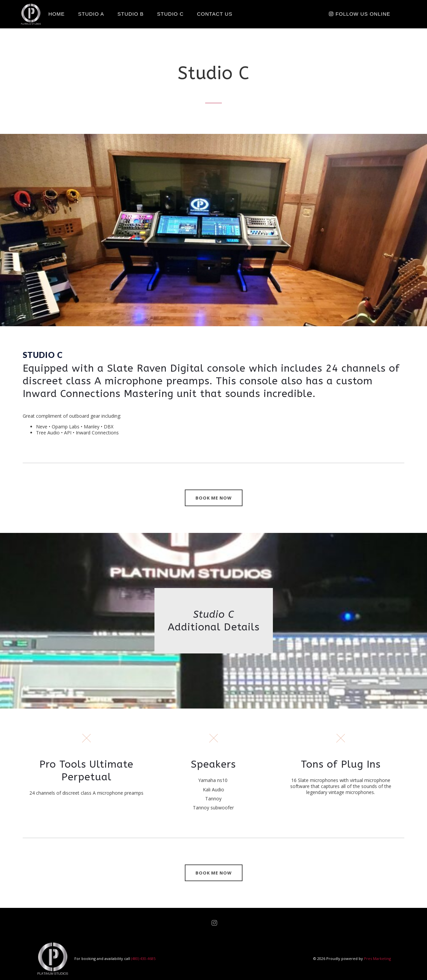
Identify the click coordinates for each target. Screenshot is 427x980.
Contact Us (215, 14)
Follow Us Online (360, 14)
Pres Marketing (377, 958)
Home (57, 14)
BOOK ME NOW (214, 498)
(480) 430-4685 (143, 958)
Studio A (91, 14)
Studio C (170, 14)
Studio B (131, 14)
